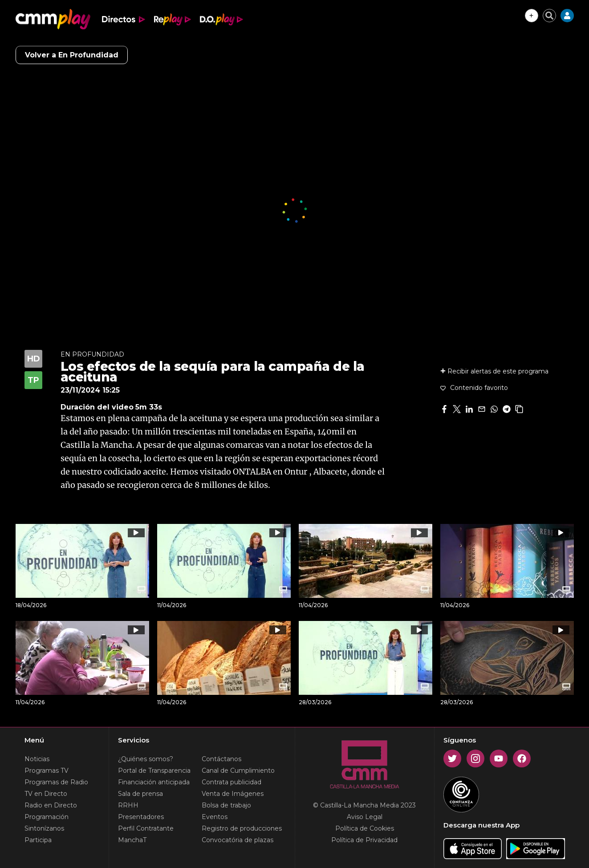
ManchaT (132, 840)
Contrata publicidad (232, 782)
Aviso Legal (365, 817)
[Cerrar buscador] (549, 16)
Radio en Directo (51, 805)
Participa (38, 840)
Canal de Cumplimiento (238, 771)
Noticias (37, 759)
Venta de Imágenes (233, 794)
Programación (47, 817)
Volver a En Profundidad (72, 55)
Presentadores (141, 817)
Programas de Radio (56, 782)
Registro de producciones (242, 828)
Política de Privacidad (364, 840)
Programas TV (47, 771)
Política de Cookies (365, 828)
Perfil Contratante (146, 828)
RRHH (128, 805)
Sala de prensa (140, 794)
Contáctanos (221, 759)
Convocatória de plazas (238, 840)
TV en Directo (46, 794)
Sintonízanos (44, 828)
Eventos (215, 817)
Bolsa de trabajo (226, 805)
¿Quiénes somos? (146, 759)
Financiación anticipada (154, 782)
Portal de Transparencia (154, 771)
